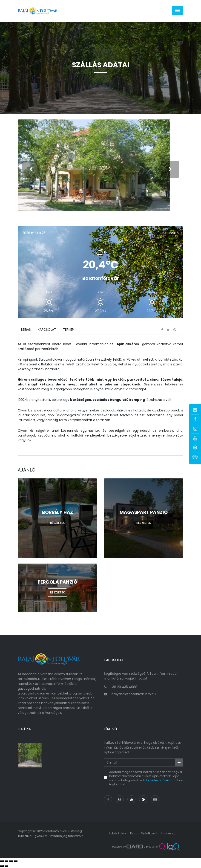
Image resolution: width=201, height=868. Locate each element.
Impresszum (170, 834)
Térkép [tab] (68, 330)
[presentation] (31, 169)
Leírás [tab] (26, 330)
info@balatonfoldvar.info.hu (133, 695)
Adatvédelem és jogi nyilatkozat (133, 834)
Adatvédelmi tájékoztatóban (163, 781)
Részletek (57, 523)
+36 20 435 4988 (124, 688)
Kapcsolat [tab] (47, 330)
